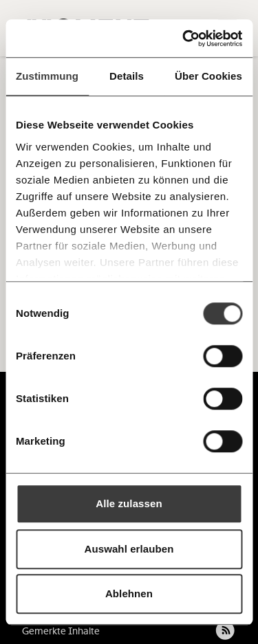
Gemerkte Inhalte (61, 631)
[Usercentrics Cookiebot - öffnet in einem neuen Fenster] (184, 38)
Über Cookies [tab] (208, 76)
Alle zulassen (129, 503)
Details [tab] (127, 76)
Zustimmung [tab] (47, 76)
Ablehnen (129, 593)
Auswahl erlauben (129, 549)
